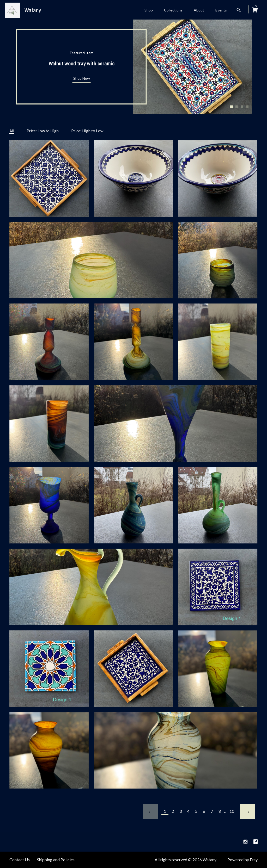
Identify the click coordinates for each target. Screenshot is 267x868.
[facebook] (256, 842)
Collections (173, 10)
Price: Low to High (43, 131)
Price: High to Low (87, 131)
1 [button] (232, 107)
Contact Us (20, 860)
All (12, 131)
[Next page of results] (247, 812)
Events (221, 10)
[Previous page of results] (150, 812)
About (199, 10)
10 (232, 811)
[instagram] (246, 842)
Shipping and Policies (56, 860)
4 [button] (247, 107)
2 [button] (237, 107)
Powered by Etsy (242, 860)
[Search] (239, 11)
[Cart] (255, 10)
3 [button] (242, 107)
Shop (149, 10)
